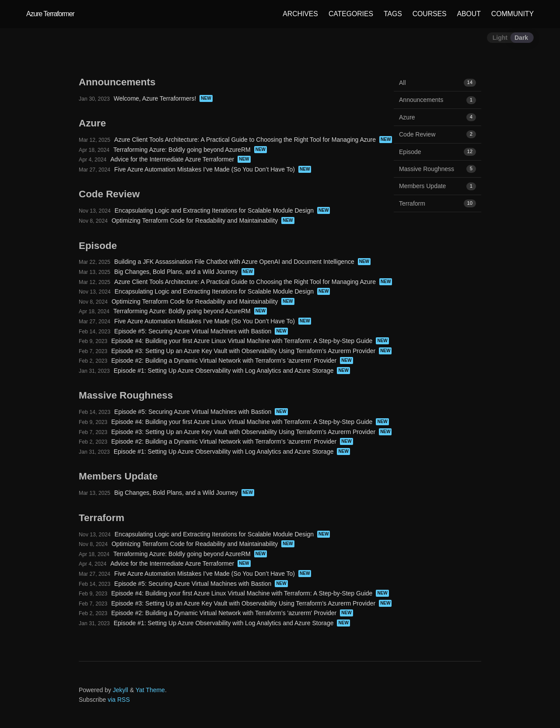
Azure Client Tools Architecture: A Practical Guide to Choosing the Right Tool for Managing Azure (245, 140)
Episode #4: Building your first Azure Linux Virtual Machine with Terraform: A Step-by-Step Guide (242, 341)
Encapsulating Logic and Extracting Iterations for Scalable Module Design (214, 210)
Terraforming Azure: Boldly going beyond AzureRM (182, 150)
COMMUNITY (513, 14)
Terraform (437, 203)
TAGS (393, 14)
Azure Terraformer (50, 14)
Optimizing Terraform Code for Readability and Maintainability (195, 220)
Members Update (437, 186)
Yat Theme (150, 690)
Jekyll (121, 690)
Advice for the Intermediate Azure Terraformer (172, 159)
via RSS (119, 700)
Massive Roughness (437, 169)
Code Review (437, 134)
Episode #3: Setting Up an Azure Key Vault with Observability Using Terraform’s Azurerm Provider (243, 351)
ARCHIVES (300, 14)
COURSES (430, 14)
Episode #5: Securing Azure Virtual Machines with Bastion (193, 331)
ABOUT (469, 14)
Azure (437, 117)
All (437, 83)
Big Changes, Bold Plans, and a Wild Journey (176, 272)
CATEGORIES (351, 14)
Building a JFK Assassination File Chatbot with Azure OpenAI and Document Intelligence (234, 262)
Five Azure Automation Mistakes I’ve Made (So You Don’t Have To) (205, 169)
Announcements (437, 100)
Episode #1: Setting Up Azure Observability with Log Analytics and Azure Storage (224, 371)
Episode (437, 152)
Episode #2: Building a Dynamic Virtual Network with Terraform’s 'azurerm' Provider (224, 360)
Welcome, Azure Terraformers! (155, 98)
